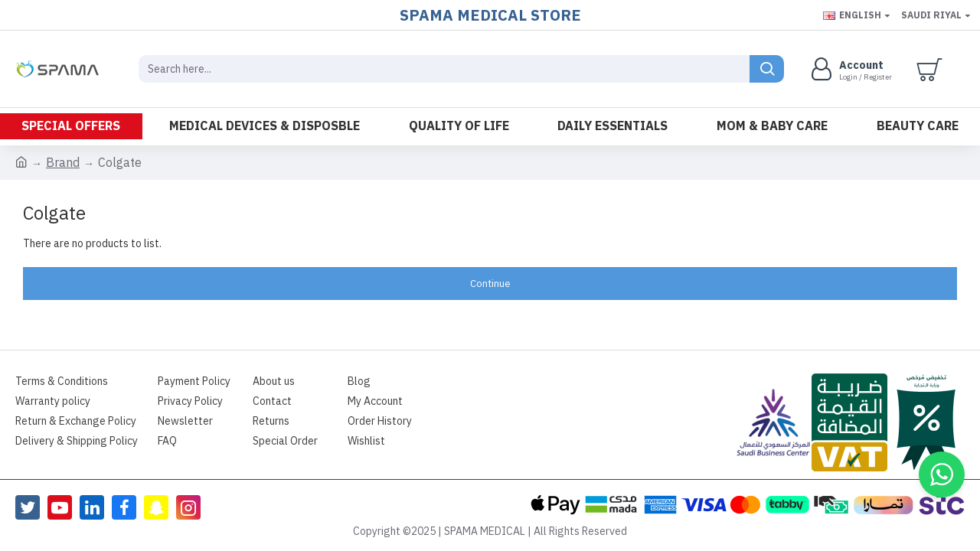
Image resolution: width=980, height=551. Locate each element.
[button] (942, 474)
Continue (490, 284)
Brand (63, 163)
